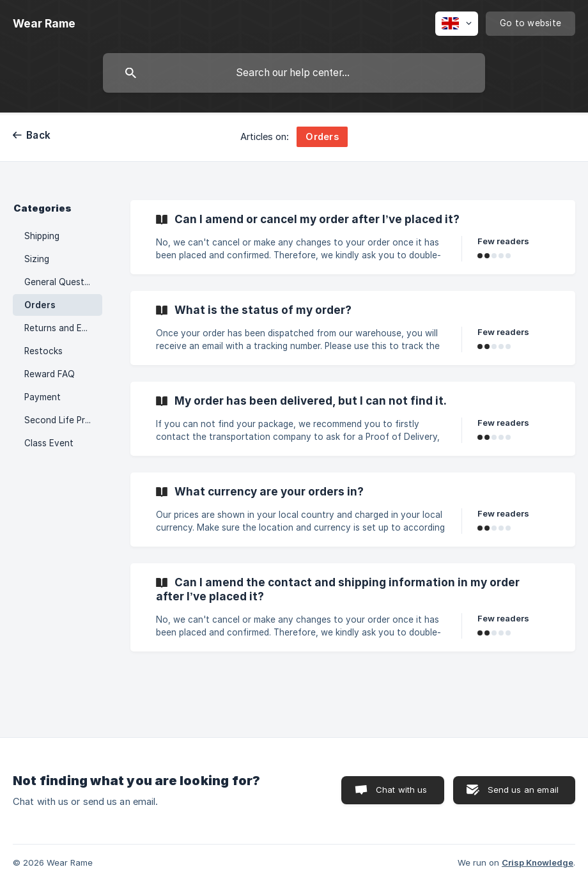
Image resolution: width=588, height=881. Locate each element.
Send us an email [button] (523, 790)
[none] (44, 24)
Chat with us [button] (402, 790)
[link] (353, 237)
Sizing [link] (37, 259)
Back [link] (38, 135)
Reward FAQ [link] (50, 374)
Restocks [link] (43, 351)
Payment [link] (43, 397)
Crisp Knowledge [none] (538, 862)
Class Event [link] (49, 443)
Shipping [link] (42, 236)
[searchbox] (294, 73)
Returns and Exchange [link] (63, 328)
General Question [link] (61, 282)
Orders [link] (40, 305)
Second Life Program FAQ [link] (63, 420)
